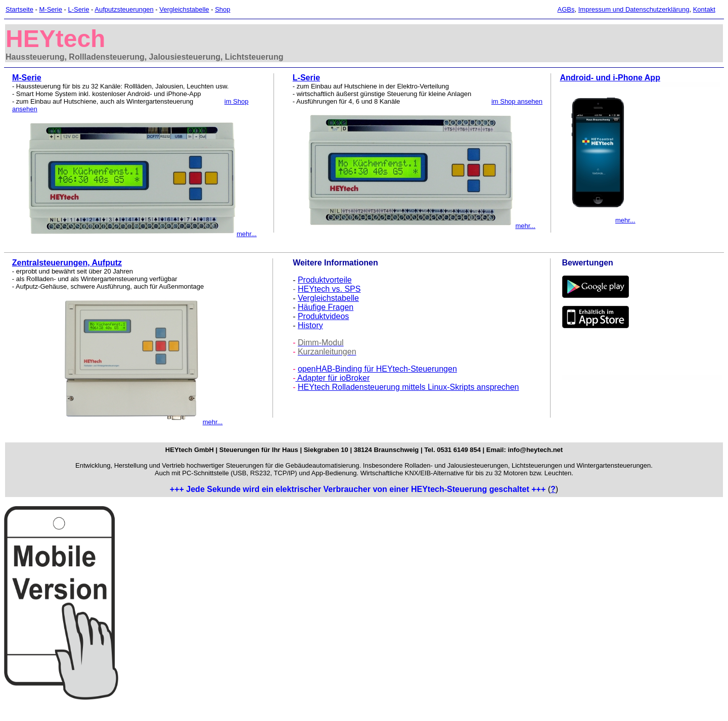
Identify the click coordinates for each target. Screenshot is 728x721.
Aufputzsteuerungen (124, 9)
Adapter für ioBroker (332, 378)
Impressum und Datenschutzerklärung (634, 9)
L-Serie (79, 9)
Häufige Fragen (326, 307)
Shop (222, 9)
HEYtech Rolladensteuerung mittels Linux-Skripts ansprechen (408, 387)
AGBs (566, 9)
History (310, 325)
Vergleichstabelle (184, 9)
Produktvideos (323, 316)
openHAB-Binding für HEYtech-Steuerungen (377, 369)
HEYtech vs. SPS (329, 289)
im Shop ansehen (517, 101)
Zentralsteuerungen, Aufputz (67, 263)
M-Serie (51, 9)
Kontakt (704, 9)
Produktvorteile (325, 280)
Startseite (19, 9)
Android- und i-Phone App (610, 78)
